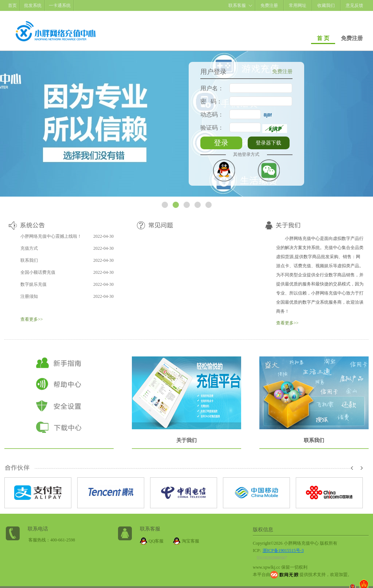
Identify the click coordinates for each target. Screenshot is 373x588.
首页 (12, 5)
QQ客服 (156, 541)
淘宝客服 (191, 541)
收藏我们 (326, 5)
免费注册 (269, 5)
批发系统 (33, 5)
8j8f (268, 115)
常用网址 (298, 5)
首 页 (323, 38)
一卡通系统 (60, 5)
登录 (221, 143)
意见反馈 (354, 5)
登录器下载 (268, 143)
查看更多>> (32, 319)
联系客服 (237, 5)
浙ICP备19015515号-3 (283, 550)
